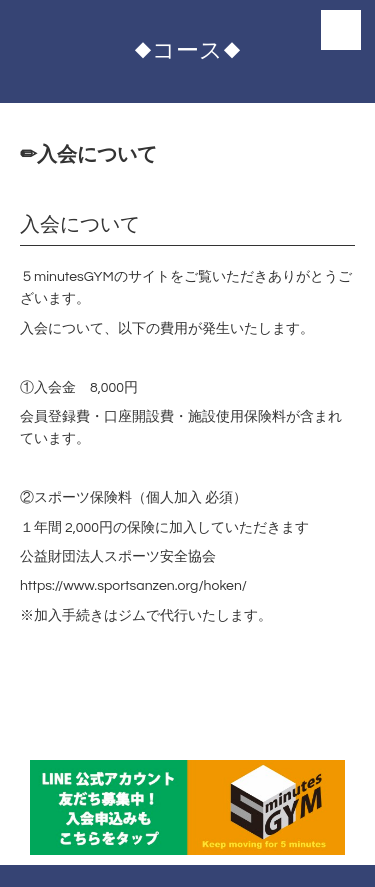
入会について (80, 225)
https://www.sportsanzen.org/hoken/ (133, 586)
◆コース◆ (187, 51)
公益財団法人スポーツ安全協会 (118, 557)
